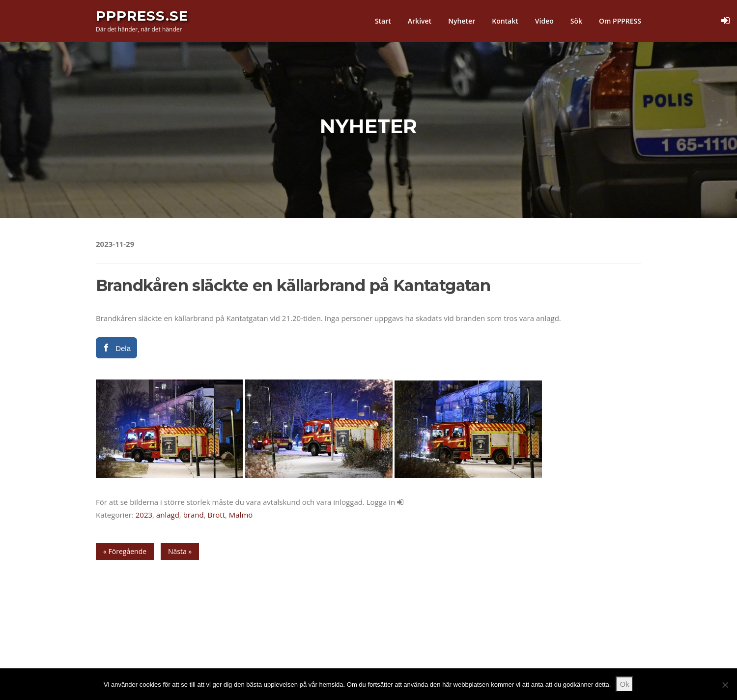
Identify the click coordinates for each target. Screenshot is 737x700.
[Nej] (725, 685)
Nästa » (180, 551)
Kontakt (505, 21)
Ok (624, 684)
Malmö (241, 515)
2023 (144, 515)
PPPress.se (142, 16)
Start (383, 21)
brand (194, 515)
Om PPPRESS (620, 21)
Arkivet (420, 21)
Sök (576, 21)
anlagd (168, 515)
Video (544, 21)
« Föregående (125, 551)
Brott (216, 515)
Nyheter (462, 21)
